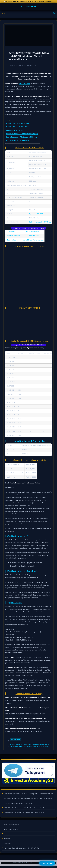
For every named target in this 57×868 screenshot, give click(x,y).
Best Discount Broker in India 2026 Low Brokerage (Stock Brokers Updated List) (28, 794)
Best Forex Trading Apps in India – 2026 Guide (18, 803)
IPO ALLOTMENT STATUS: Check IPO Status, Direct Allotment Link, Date (25, 808)
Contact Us (7, 834)
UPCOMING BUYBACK (13, 236)
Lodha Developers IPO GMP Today (40, 222)
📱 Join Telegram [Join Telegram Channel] (47, 863)
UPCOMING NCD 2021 (33, 236)
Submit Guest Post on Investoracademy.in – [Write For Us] (22, 848)
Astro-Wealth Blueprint (11, 829)
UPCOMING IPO (13, 232)
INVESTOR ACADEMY (28, 6)
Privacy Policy (8, 843)
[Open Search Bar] (54, 13)
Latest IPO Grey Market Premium (33, 240)
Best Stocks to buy (13, 240)
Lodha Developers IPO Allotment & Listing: (22, 137)
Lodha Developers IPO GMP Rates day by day (22, 134)
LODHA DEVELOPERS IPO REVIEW (18, 127)
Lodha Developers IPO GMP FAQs (18, 140)
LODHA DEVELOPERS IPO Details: (18, 123)
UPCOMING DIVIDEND (33, 232)
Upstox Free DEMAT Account (38, 214)
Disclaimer (7, 839)
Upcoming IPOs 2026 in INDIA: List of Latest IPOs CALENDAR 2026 (24, 813)
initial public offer (25, 84)
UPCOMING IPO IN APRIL (15, 130)
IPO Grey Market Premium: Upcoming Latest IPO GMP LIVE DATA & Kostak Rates (28, 798)
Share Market (16, 740)
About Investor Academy (11, 824)
